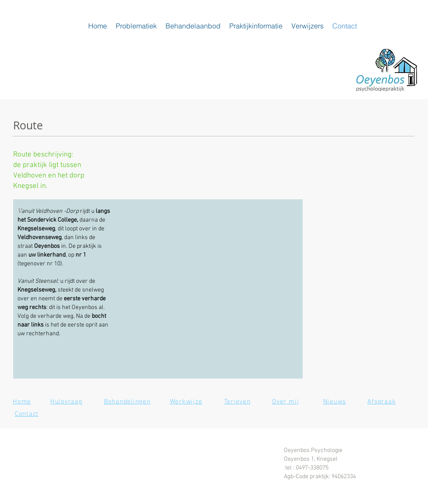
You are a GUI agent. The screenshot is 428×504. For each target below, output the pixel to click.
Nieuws (335, 402)
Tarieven (237, 402)
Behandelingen (127, 402)
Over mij (286, 402)
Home (22, 402)
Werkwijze (186, 402)
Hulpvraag (66, 402)
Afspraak (381, 402)
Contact (27, 414)
